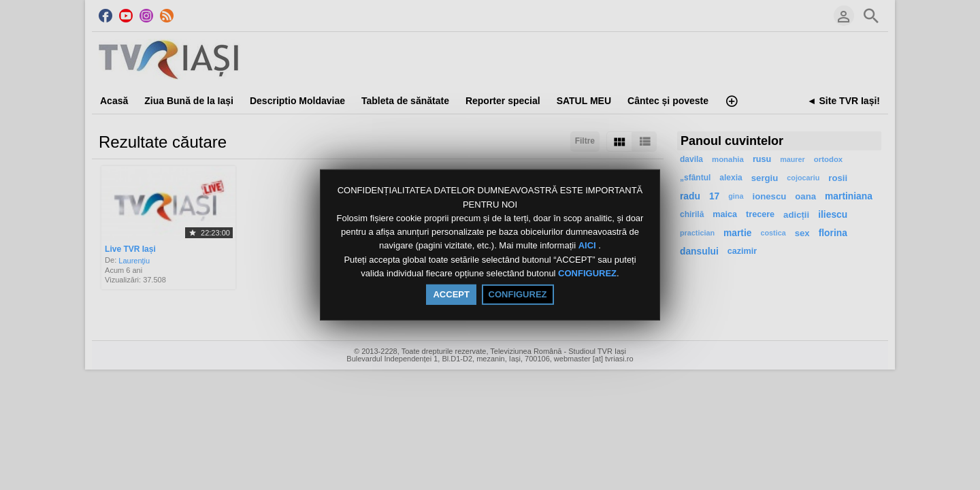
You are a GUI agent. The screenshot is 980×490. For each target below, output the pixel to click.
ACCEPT (451, 294)
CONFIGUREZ (587, 273)
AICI (589, 246)
